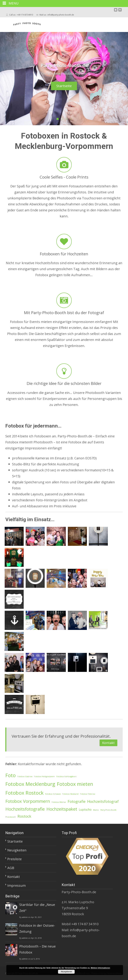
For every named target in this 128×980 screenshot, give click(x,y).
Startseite (68, 86)
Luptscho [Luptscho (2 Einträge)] (85, 809)
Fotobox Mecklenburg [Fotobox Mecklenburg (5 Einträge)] (30, 784)
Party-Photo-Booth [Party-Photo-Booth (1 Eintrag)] (108, 810)
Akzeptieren (66, 972)
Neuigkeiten (17, 850)
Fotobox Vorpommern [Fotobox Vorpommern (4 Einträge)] (28, 801)
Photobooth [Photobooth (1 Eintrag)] (11, 817)
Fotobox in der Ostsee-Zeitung (37, 928)
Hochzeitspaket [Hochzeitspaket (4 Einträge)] (62, 809)
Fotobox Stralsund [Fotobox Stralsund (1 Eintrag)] (70, 794)
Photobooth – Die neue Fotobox (37, 949)
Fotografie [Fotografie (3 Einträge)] (77, 801)
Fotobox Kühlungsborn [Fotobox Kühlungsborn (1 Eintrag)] (66, 776)
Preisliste (14, 859)
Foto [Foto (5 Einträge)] (10, 775)
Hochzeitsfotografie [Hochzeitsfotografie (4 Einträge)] (25, 809)
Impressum (16, 885)
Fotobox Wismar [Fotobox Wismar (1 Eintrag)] (59, 802)
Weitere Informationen (100, 968)
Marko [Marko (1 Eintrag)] (96, 810)
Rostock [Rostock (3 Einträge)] (24, 816)
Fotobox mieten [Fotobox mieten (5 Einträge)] (75, 784)
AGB (11, 868)
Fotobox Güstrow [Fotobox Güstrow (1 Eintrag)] (25, 776)
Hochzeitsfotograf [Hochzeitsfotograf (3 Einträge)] (103, 801)
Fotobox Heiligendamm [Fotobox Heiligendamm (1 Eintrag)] (44, 776)
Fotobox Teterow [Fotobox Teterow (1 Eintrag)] (87, 794)
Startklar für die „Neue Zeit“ (37, 908)
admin (25, 917)
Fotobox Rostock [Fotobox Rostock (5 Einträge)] (24, 793)
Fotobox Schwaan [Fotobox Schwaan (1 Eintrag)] (53, 794)
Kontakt (108, 743)
